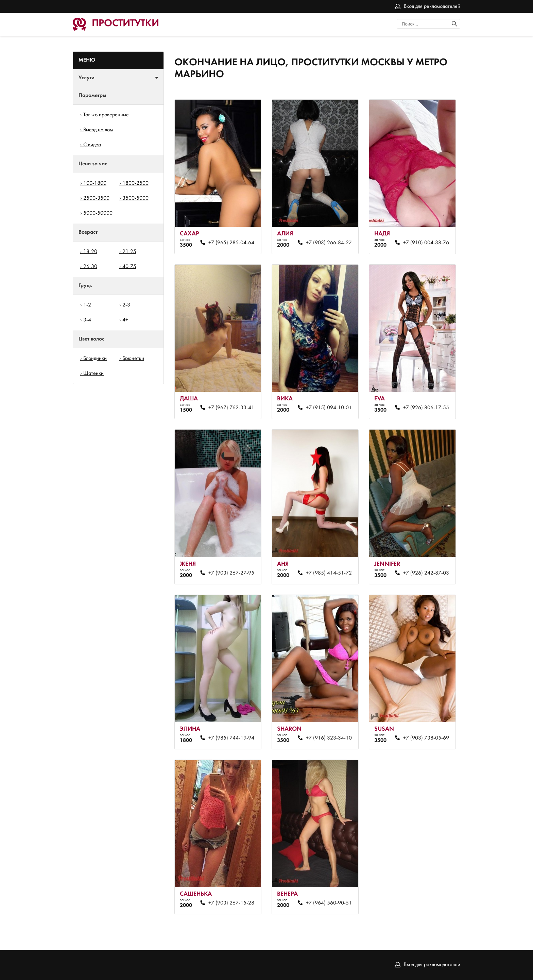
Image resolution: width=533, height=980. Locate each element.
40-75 (129, 267)
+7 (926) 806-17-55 (426, 408)
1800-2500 (135, 183)
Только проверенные (106, 115)
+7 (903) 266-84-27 (329, 243)
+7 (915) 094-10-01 (329, 408)
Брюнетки (133, 359)
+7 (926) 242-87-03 (426, 573)
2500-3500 (96, 198)
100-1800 (95, 183)
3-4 (87, 320)
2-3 (126, 305)
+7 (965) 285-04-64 (231, 243)
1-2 (87, 305)
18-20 (90, 252)
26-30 (90, 267)
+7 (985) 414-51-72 (329, 573)
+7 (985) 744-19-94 (231, 738)
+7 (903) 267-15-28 (231, 903)
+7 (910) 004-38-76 (426, 243)
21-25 (129, 252)
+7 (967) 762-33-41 (231, 408)
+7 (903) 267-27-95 (231, 573)
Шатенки (93, 373)
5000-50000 (98, 213)
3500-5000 (135, 198)
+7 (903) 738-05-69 (426, 738)
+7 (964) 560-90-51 (329, 903)
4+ (125, 320)
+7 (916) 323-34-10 (329, 738)
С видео (92, 145)
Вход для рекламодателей (432, 6)
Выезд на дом (98, 130)
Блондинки (95, 359)
